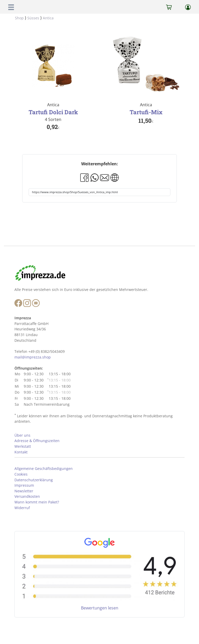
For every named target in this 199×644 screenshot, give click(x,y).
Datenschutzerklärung (34, 480)
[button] (11, 7)
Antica (48, 18)
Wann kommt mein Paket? (37, 502)
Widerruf (22, 508)
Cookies (21, 474)
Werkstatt (23, 446)
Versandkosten (27, 496)
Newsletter (24, 491)
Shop (19, 18)
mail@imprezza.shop (33, 357)
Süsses (33, 18)
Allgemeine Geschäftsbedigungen (44, 468)
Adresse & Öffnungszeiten (37, 441)
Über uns (22, 435)
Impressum (24, 485)
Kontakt (21, 452)
